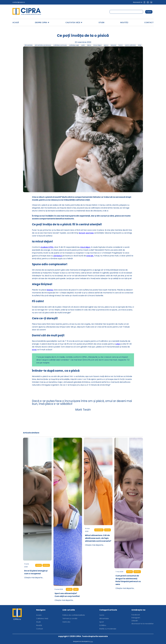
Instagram (136, 618)
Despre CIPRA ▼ (42, 22)
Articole (39, 565)
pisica (106, 45)
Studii (101, 22)
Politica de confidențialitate (74, 615)
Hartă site (66, 622)
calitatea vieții (74, 45)
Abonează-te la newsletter (143, 624)
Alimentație (99, 530)
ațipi (118, 344)
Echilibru (46, 565)
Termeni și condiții (70, 618)
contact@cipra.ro (19, 2)
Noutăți (124, 22)
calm (83, 45)
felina (89, 45)
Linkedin (135, 621)
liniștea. (50, 290)
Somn (121, 45)
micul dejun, (85, 247)
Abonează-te (138, 2)
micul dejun (98, 45)
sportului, (90, 233)
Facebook (136, 615)
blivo (92, 641)
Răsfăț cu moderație (108, 629)
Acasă (16, 22)
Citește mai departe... (34, 578)
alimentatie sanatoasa (43, 45)
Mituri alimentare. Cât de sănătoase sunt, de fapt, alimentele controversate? (98, 538)
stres (140, 45)
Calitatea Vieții (42, 618)
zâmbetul (58, 256)
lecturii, (82, 233)
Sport (76, 589)
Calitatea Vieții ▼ (74, 22)
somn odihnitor (130, 45)
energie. (90, 256)
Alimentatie (29, 45)
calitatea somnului (60, 45)
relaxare (113, 45)
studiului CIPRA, (47, 247)
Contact (149, 22)
